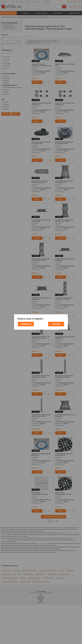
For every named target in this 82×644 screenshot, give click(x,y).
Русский (56, 324)
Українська (26, 324)
